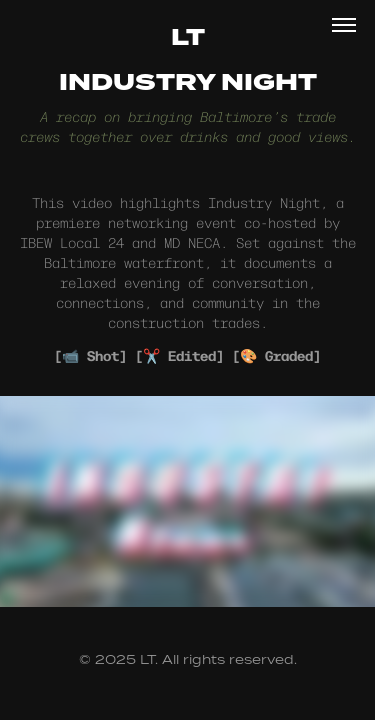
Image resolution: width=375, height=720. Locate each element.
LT (188, 38)
